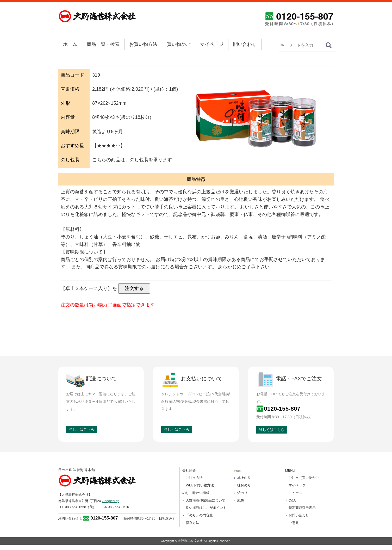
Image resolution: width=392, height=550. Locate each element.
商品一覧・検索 (103, 44)
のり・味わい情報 (196, 493)
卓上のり (244, 478)
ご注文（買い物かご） (306, 478)
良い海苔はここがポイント (206, 508)
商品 (237, 470)
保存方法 (192, 523)
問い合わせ (245, 44)
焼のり (242, 493)
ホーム (70, 44)
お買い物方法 (143, 44)
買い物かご (179, 44)
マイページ (212, 44)
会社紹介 (189, 470)
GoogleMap (111, 501)
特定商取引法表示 (302, 508)
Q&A (292, 500)
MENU (290, 470)
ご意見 (294, 523)
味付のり (244, 485)
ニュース (295, 493)
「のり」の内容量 (199, 515)
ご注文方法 (194, 478)
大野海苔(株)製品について (206, 500)
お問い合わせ (299, 515)
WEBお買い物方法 (200, 485)
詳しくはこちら (82, 429)
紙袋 (241, 500)
